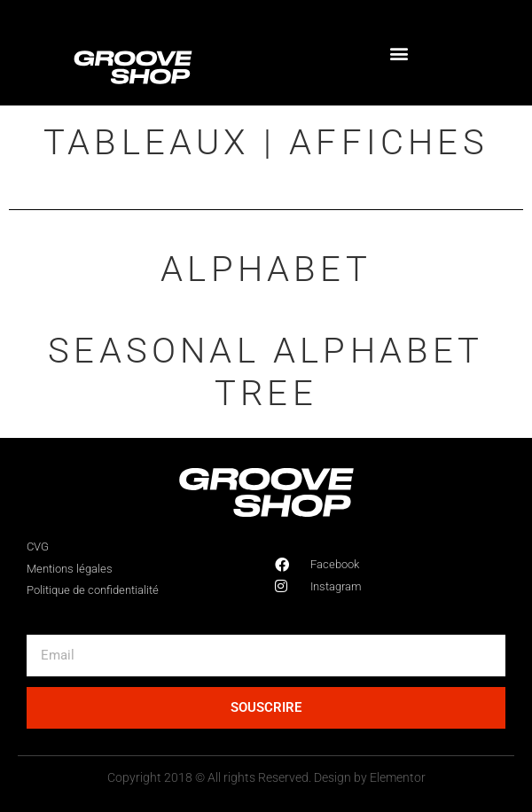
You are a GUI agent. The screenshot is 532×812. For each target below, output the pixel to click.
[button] (399, 53)
